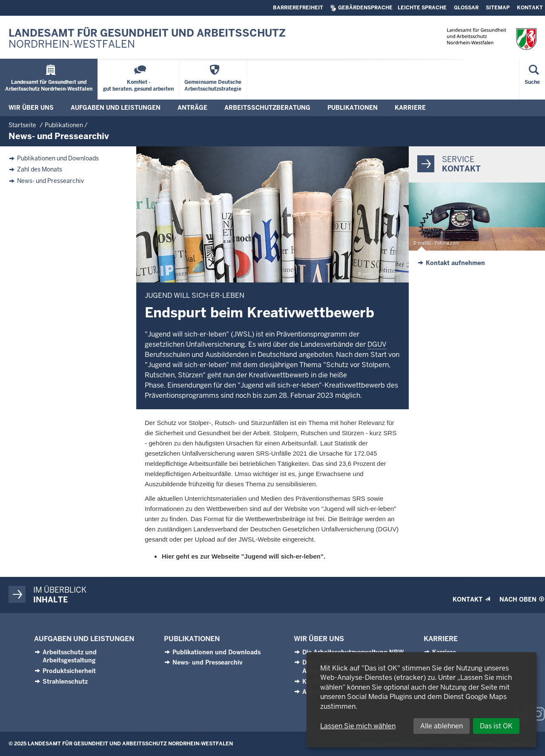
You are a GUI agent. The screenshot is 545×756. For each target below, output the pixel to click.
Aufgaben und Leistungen (84, 639)
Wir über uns (319, 639)
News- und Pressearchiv (50, 181)
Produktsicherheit (69, 671)
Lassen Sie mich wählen (358, 726)
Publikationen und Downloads (58, 158)
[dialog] (422, 700)
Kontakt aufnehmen (455, 263)
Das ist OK (496, 726)
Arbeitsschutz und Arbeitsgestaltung (70, 656)
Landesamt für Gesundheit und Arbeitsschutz (147, 39)
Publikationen (192, 639)
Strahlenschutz (65, 682)
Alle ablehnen (442, 726)
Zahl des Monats (40, 170)
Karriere (441, 639)
